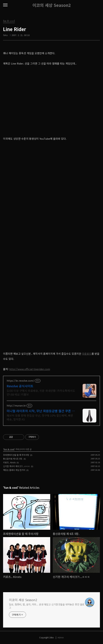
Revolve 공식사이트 (20, 386)
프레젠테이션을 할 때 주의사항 (16, 455)
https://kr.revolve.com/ (20, 381)
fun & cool (9, 449)
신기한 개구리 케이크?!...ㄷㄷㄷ (17, 466)
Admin (61, 637)
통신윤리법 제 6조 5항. (13, 459)
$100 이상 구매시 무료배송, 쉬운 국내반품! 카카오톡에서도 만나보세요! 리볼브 (41, 392)
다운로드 (87, 354)
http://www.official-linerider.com (30, 369)
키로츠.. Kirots (9, 462)
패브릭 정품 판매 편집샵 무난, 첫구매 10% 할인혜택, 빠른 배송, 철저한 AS (40, 417)
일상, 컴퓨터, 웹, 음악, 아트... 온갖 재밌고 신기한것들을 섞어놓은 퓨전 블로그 (47, 606)
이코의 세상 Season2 (52, 5)
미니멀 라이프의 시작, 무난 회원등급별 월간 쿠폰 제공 (41, 411)
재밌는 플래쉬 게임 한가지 (14, 470)
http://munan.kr (16, 406)
